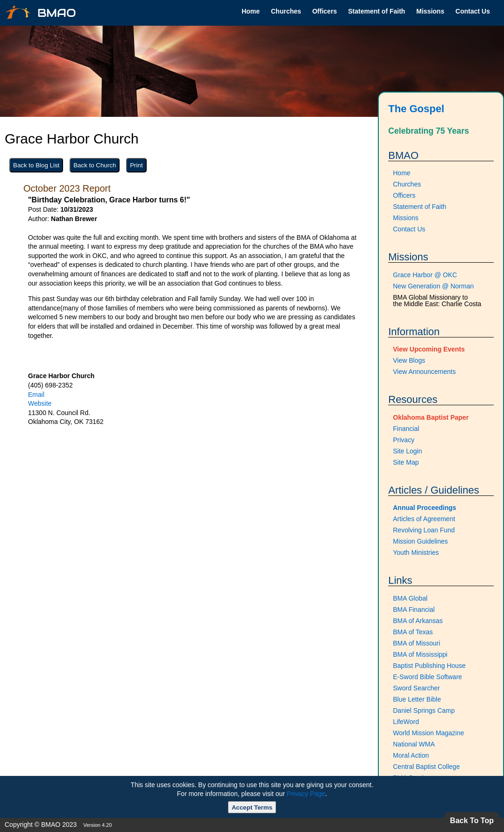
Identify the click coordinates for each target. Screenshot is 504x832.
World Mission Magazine (428, 733)
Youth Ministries (416, 552)
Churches (286, 11)
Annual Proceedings (424, 508)
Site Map (406, 462)
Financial (406, 429)
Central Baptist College (426, 767)
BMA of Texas (413, 632)
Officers (324, 11)
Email (36, 394)
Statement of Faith (376, 11)
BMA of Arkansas (418, 621)
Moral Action (411, 755)
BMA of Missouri (416, 643)
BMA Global (410, 598)
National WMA (414, 744)
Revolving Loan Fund (424, 530)
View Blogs (409, 360)
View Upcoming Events (429, 349)
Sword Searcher (416, 688)
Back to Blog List (36, 165)
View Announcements (424, 372)
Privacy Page (306, 794)
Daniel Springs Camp (424, 710)
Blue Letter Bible (417, 699)
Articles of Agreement (424, 519)
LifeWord (406, 722)
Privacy (404, 440)
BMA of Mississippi (420, 654)
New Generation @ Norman (433, 286)
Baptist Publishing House (429, 666)
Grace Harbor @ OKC (425, 275)
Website (40, 403)
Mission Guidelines (420, 541)
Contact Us (473, 11)
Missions (430, 11)
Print (136, 165)
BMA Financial (414, 610)
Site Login (407, 451)
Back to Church (95, 165)
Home (251, 11)
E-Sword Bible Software (427, 677)
